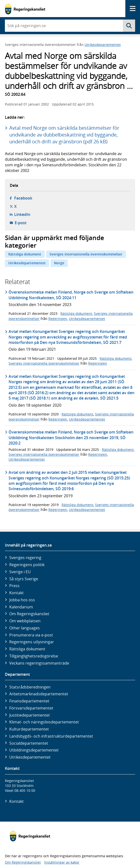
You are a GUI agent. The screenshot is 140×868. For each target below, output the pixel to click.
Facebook (23, 198)
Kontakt (16, 593)
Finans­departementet (29, 701)
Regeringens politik (27, 565)
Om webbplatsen (25, 621)
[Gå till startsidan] (25, 9)
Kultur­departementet (29, 729)
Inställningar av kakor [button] (62, 862)
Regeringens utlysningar (32, 642)
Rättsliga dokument (25, 254)
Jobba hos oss (22, 600)
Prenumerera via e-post (31, 635)
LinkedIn (22, 214)
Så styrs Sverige (24, 579)
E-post (21, 223)
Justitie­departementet (30, 715)
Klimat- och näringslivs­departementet (44, 722)
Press (14, 586)
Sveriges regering (25, 558)
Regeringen (58, 319)
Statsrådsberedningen (30, 687)
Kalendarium (21, 607)
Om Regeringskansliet (29, 614)
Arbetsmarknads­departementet (39, 694)
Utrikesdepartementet (103, 45)
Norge (59, 263)
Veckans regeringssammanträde (39, 663)
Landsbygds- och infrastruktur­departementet (51, 736)
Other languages (25, 628)
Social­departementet (29, 743)
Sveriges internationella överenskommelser (86, 254)
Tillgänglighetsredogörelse (34, 656)
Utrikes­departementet (30, 757)
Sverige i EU (20, 572)
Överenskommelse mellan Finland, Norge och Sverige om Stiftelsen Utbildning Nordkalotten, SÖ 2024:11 (71, 295)
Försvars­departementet (31, 708)
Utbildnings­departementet (34, 750)
